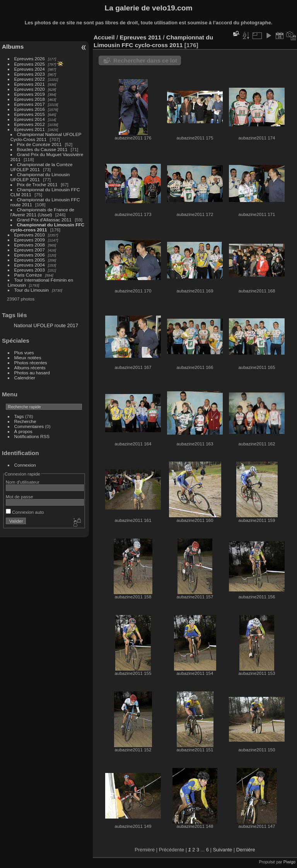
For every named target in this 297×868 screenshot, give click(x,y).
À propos (23, 431)
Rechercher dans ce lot (145, 60)
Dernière (246, 850)
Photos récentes (31, 363)
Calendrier (25, 378)
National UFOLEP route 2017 (46, 325)
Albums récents (30, 368)
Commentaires (29, 426)
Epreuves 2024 (30, 69)
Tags (19, 416)
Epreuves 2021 (30, 84)
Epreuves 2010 (30, 235)
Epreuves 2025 (30, 64)
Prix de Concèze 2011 (39, 144)
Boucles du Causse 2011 (42, 149)
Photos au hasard (32, 373)
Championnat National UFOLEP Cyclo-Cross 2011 (46, 137)
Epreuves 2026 (30, 59)
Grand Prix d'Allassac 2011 (44, 220)
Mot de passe (20, 497)
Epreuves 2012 (30, 124)
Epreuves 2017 (30, 104)
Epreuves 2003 (30, 270)
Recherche (25, 421)
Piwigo (289, 862)
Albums (13, 47)
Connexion (25, 465)
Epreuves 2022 (30, 79)
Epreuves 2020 (30, 89)
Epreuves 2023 (30, 74)
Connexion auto (25, 512)
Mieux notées (28, 358)
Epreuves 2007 (30, 250)
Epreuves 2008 (30, 245)
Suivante (222, 850)
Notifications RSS (32, 436)
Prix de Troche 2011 (37, 184)
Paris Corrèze (28, 275)
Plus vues (24, 352)
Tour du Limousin (32, 290)
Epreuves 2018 (30, 99)
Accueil (104, 37)
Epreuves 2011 (30, 129)
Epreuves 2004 (30, 265)
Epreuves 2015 (30, 114)
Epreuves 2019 (30, 94)
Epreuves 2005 (30, 260)
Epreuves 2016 (30, 109)
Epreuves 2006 (30, 255)
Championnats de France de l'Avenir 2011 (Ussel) (42, 212)
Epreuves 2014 (30, 119)
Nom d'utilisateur (23, 482)
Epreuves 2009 (30, 240)
